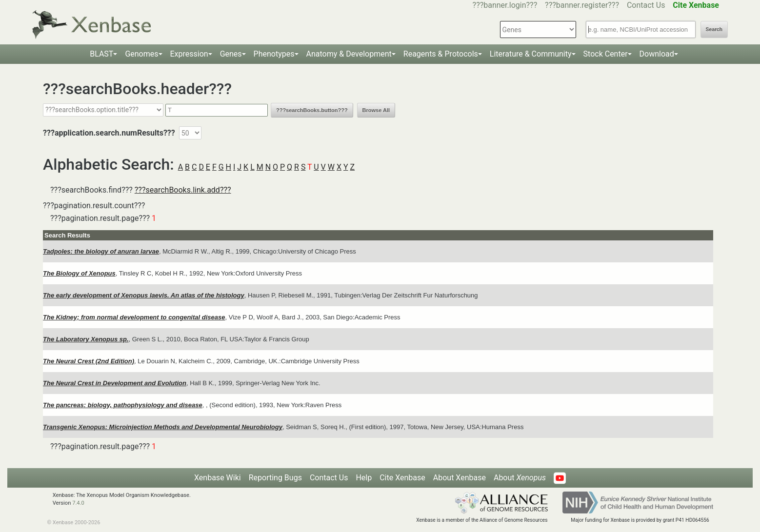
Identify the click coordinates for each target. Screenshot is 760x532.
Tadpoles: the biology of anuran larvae (101, 251)
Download (657, 54)
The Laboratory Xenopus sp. (86, 339)
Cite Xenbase (402, 478)
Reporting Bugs (275, 478)
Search (714, 30)
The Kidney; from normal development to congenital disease (134, 317)
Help (364, 478)
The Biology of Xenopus (79, 273)
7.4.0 (78, 503)
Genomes (141, 54)
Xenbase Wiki (218, 478)
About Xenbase (460, 478)
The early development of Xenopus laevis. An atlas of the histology (144, 295)
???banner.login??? (505, 5)
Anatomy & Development (349, 54)
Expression (189, 54)
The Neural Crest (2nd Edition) (89, 361)
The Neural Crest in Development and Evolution (115, 383)
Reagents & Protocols (441, 54)
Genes (231, 54)
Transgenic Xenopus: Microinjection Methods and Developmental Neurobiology (163, 427)
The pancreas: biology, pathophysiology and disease (123, 405)
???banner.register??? (582, 5)
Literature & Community (531, 54)
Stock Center (606, 54)
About (520, 478)
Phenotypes (274, 54)
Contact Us (646, 5)
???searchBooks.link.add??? (183, 190)
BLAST (101, 54)
